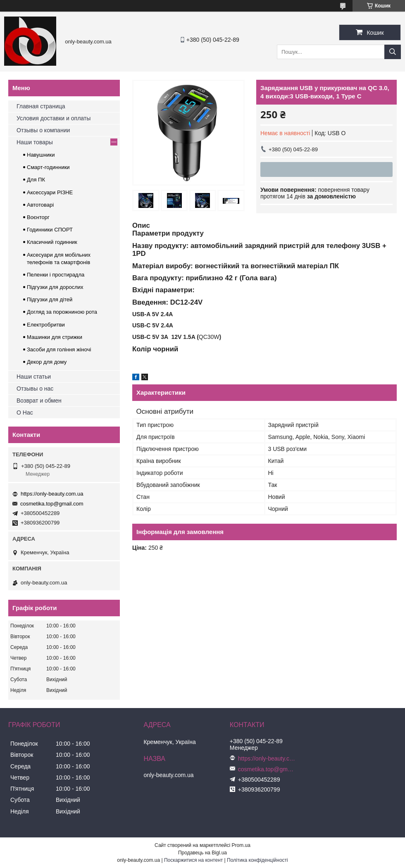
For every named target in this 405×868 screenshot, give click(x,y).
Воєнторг (38, 217)
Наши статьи (34, 377)
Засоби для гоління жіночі (59, 349)
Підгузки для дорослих (55, 287)
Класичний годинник (52, 242)
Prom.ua (241, 845)
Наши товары (35, 142)
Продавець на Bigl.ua (202, 853)
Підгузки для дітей (50, 299)
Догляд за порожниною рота (62, 312)
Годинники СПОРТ (50, 230)
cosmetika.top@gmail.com (52, 504)
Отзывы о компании (43, 130)
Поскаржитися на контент (193, 860)
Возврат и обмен (39, 401)
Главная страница (41, 106)
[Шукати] (393, 52)
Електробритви (46, 325)
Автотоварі (40, 205)
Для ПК (36, 180)
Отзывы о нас (35, 389)
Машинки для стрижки (55, 337)
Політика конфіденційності (257, 860)
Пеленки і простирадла (56, 275)
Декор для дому (47, 362)
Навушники (41, 155)
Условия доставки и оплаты (54, 118)
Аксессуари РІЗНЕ (50, 192)
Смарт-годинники (48, 167)
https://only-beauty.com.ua (52, 494)
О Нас (25, 413)
